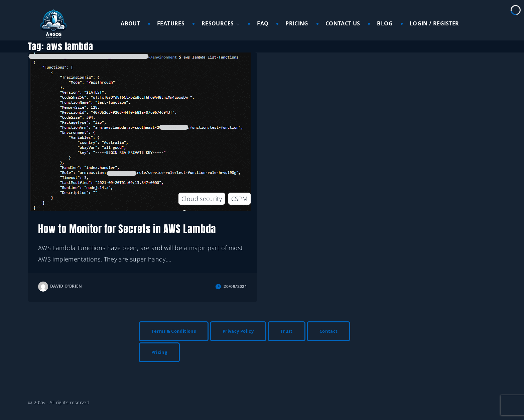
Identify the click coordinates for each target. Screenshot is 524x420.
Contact (329, 331)
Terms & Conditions (174, 331)
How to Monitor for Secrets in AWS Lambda (127, 229)
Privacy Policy (238, 331)
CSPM (239, 199)
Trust (287, 331)
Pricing (159, 352)
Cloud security (202, 199)
